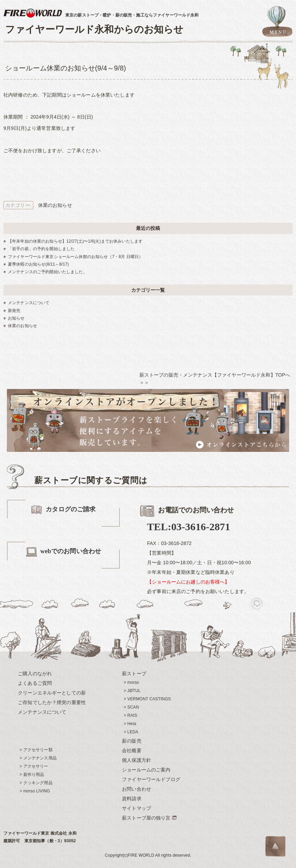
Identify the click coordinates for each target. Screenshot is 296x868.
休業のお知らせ (55, 205)
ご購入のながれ (35, 674)
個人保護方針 (136, 760)
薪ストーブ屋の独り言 (146, 818)
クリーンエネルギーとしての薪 (52, 693)
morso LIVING (37, 791)
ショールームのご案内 (146, 770)
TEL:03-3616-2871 (189, 527)
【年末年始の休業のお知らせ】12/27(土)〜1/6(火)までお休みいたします (75, 241)
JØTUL (134, 691)
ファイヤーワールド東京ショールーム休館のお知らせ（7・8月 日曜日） (75, 257)
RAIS (132, 715)
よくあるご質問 (35, 683)
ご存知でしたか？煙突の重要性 (52, 702)
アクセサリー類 (38, 750)
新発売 (14, 311)
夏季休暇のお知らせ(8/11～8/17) (38, 264)
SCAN (133, 707)
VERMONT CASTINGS (149, 699)
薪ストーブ (134, 674)
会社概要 (132, 750)
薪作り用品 (34, 775)
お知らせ (16, 318)
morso (133, 682)
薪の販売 (132, 741)
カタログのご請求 (63, 510)
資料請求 (132, 799)
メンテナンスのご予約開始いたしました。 (48, 272)
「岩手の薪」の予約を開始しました (41, 249)
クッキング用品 (38, 783)
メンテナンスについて (29, 303)
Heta (132, 724)
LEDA (133, 732)
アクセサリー (36, 766)
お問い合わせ (136, 789)
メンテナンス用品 (40, 758)
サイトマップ (136, 808)
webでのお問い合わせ (63, 552)
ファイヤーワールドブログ (151, 779)
